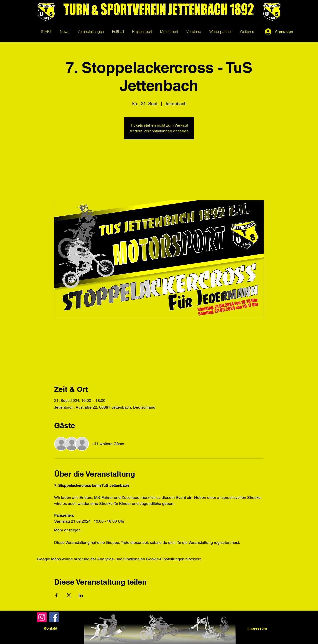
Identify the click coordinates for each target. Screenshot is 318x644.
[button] (118, 32)
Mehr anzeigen (67, 530)
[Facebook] (54, 617)
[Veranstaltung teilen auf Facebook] (56, 595)
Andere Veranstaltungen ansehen (159, 131)
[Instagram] (42, 617)
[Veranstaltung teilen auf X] (69, 595)
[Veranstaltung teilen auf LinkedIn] (81, 595)
